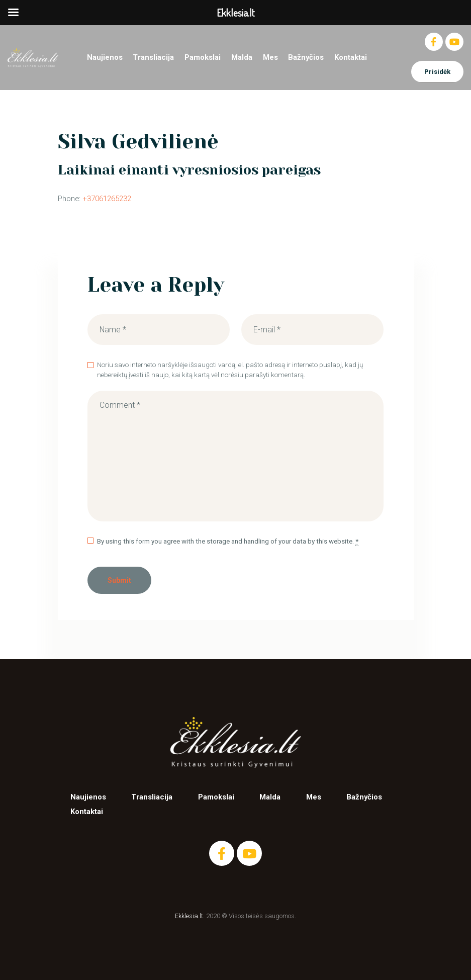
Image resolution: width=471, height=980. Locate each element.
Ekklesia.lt (189, 916)
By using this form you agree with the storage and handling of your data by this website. (228, 542)
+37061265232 (107, 199)
